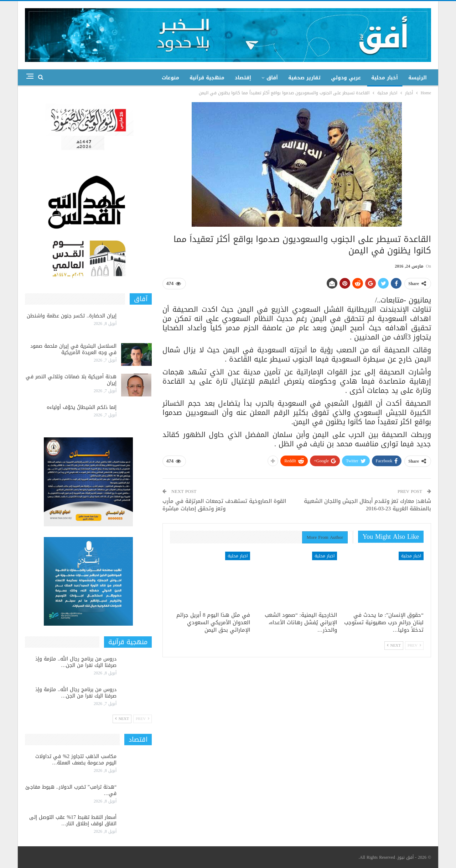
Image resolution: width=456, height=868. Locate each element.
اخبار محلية (411, 556)
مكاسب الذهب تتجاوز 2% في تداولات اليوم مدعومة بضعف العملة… (76, 760)
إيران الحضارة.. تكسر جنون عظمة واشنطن (72, 316)
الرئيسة (418, 78)
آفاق (272, 78)
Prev (414, 645)
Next (394, 645)
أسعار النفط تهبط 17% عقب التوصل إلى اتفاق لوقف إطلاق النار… (73, 820)
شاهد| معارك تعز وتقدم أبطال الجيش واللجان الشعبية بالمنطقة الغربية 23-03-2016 (367, 505)
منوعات (170, 78)
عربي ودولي (346, 78)
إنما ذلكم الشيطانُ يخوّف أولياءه (82, 407)
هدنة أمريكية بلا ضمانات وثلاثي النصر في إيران (71, 380)
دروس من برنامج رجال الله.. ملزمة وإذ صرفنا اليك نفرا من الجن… (76, 662)
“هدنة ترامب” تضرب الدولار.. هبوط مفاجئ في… (71, 790)
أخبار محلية (385, 78)
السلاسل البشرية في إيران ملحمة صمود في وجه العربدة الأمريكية (73, 349)
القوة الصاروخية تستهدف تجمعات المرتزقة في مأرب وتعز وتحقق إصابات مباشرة (224, 505)
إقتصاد (243, 78)
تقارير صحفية (304, 78)
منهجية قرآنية (207, 78)
